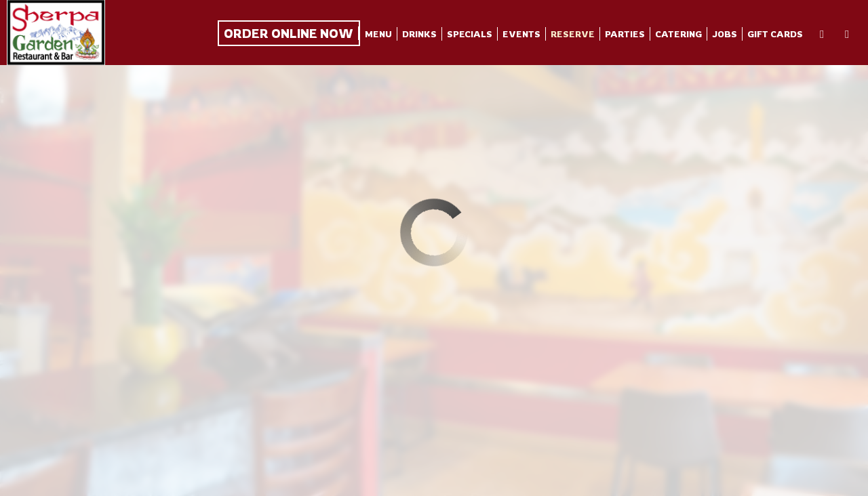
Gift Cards (775, 34)
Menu (378, 34)
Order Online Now (289, 33)
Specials (470, 34)
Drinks (419, 34)
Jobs (725, 34)
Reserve (573, 34)
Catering (678, 34)
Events (521, 34)
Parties (625, 34)
